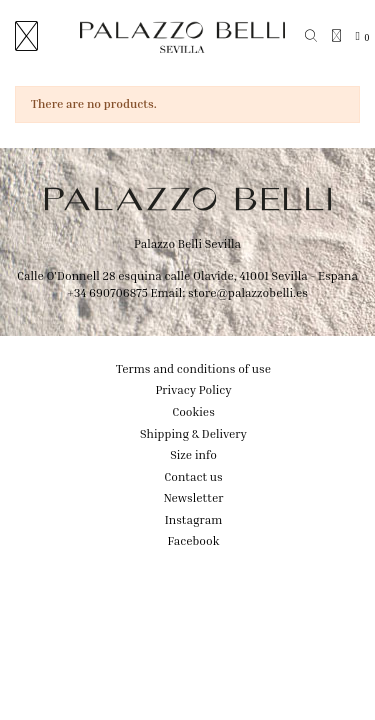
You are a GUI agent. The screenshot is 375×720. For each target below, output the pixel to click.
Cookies (193, 411)
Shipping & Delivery (193, 433)
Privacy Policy (193, 389)
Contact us (193, 476)
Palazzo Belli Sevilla (187, 243)
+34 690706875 (107, 292)
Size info (193, 454)
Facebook (194, 540)
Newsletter (194, 497)
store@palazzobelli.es (248, 292)
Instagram (194, 519)
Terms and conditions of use (193, 368)
